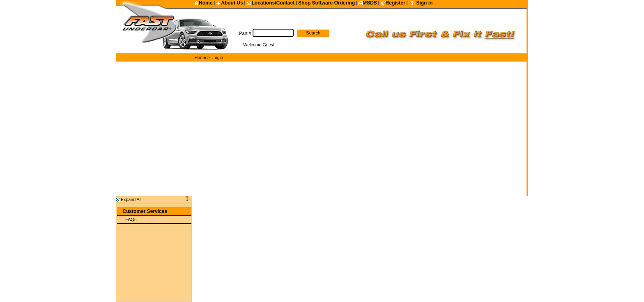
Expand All (129, 195)
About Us (229, 3)
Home (203, 3)
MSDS (368, 3)
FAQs (131, 215)
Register (393, 3)
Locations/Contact (270, 3)
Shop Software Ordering (327, 3)
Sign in (424, 3)
